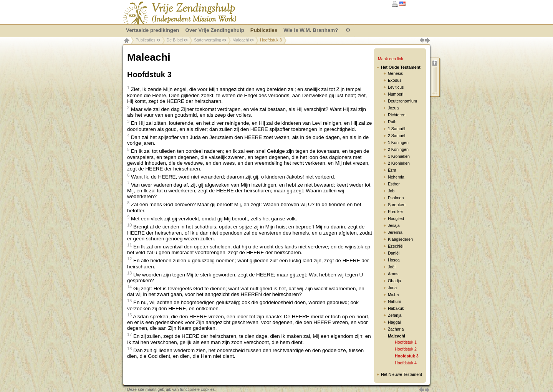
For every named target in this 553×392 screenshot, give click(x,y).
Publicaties (146, 40)
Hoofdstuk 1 (406, 342)
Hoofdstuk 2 (406, 349)
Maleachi (241, 40)
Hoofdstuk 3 (407, 356)
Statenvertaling (208, 40)
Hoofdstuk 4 (406, 363)
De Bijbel (175, 40)
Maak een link (391, 59)
